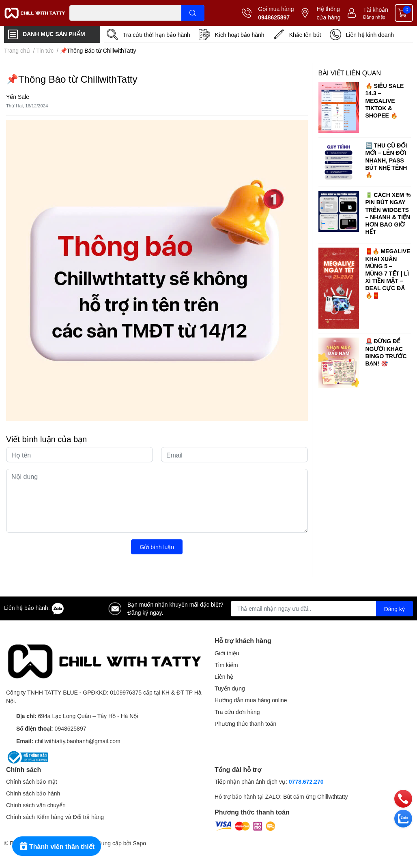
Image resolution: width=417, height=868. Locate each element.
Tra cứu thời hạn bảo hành (157, 35)
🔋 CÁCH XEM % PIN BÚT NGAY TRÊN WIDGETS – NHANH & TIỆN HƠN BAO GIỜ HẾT (388, 213)
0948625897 (274, 17)
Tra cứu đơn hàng (237, 712)
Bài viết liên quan (350, 73)
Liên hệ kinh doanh (370, 35)
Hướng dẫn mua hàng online (251, 700)
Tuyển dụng (230, 688)
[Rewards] (57, 846)
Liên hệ (224, 677)
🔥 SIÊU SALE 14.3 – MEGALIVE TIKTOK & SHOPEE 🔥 (385, 100)
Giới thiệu (227, 653)
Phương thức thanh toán (245, 724)
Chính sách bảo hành (33, 793)
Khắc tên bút (305, 35)
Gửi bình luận (157, 547)
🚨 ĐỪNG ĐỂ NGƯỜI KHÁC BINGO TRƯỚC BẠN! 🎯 (386, 352)
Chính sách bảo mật (32, 781)
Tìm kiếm (226, 665)
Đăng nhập (374, 17)
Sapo (139, 843)
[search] (193, 13)
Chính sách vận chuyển (36, 805)
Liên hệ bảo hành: (34, 608)
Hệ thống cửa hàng (328, 13)
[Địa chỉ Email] (322, 609)
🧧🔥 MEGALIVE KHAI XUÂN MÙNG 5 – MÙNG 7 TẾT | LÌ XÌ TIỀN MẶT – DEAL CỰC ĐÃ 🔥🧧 (388, 273)
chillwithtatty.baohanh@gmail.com (78, 741)
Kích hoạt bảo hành (240, 35)
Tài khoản (376, 10)
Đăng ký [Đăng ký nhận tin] (394, 609)
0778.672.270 (306, 781)
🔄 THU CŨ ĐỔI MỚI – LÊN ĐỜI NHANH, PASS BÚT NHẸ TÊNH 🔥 (386, 160)
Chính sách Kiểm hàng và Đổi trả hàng (55, 817)
